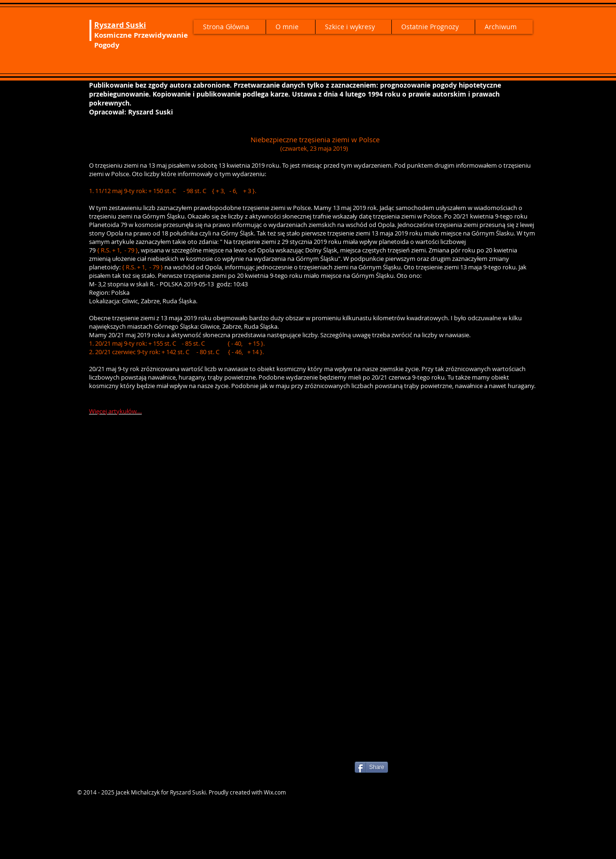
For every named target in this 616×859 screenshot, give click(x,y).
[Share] (371, 767)
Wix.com (275, 792)
